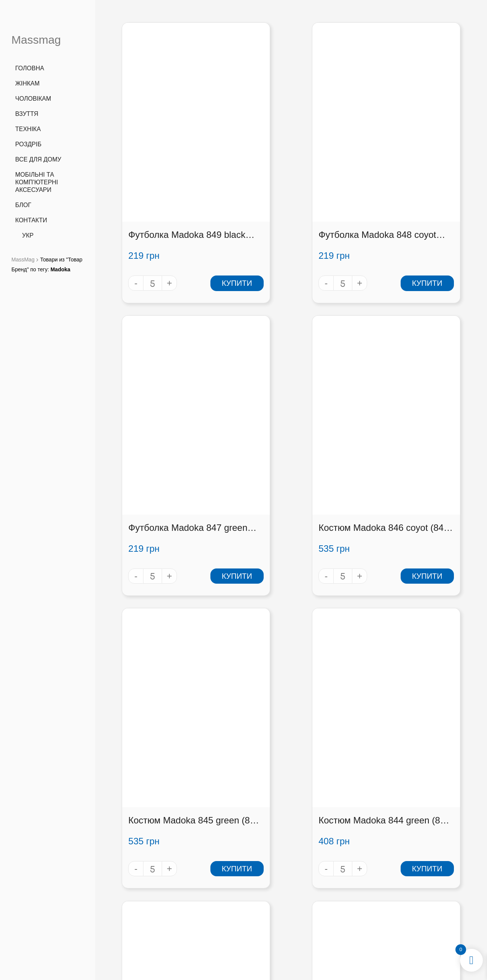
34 (291, 791)
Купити (189, 239)
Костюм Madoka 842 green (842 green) (282, 688)
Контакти (31, 220)
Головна (30, 68)
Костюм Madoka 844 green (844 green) (409, 439)
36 (317, 791)
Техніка (28, 129)
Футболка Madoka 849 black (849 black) (160, 191)
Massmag (36, 40)
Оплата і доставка (340, 897)
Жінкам (27, 83)
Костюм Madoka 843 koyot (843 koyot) (155, 688)
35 (304, 791)
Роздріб (28, 144)
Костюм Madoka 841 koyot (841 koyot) (409, 688)
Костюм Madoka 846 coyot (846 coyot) (155, 439)
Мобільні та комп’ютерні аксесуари (37, 182)
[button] (416, 900)
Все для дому (38, 159)
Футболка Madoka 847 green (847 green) (413, 191)
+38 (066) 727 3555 (146, 881)
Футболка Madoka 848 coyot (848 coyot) (286, 191)
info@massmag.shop (146, 901)
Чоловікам (33, 99)
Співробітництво (340, 907)
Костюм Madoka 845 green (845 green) (282, 439)
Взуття (27, 114)
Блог (23, 205)
